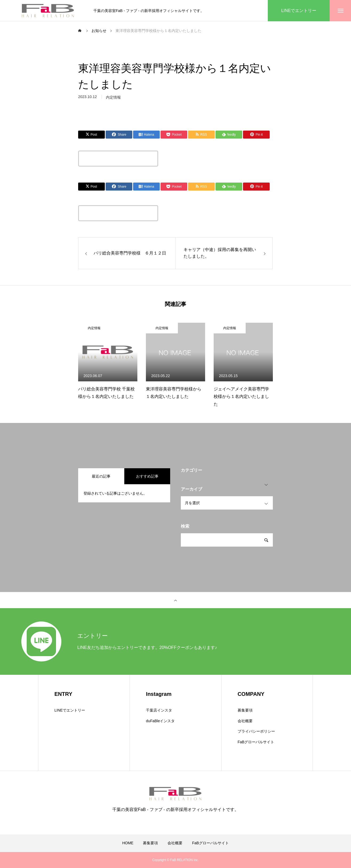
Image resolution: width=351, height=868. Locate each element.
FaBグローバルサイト (256, 742)
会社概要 (245, 721)
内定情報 (94, 328)
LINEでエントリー (70, 710)
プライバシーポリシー (256, 731)
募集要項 (245, 710)
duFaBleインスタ (160, 721)
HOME (128, 843)
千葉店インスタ (159, 710)
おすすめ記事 (147, 476)
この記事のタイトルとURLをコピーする (118, 159)
